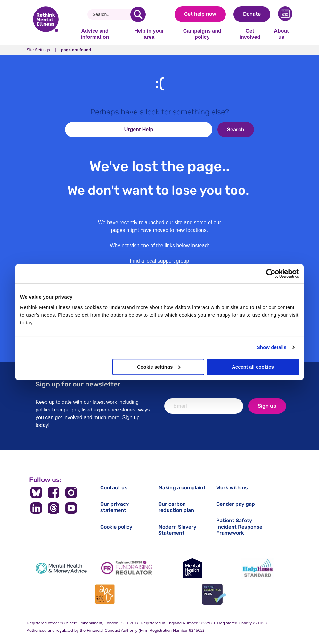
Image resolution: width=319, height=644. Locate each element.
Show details (272, 347)
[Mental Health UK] (192, 568)
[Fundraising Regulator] (127, 568)
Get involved (250, 34)
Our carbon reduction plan (176, 507)
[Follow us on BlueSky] (36, 493)
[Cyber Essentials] (214, 594)
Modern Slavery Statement (177, 530)
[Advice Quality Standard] (105, 594)
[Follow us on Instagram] (71, 493)
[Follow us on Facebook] (54, 493)
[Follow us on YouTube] (71, 508)
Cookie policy (116, 527)
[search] (138, 14)
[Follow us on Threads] (54, 508)
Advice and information (95, 34)
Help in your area (149, 34)
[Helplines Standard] (258, 568)
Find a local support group (160, 261)
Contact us (114, 488)
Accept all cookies (253, 367)
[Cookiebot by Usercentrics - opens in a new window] (271, 274)
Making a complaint (182, 488)
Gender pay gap (236, 504)
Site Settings (38, 50)
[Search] (111, 14)
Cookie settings (159, 367)
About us (281, 34)
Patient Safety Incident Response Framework (239, 526)
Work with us (232, 488)
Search (236, 129)
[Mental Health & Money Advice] (61, 568)
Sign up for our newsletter (78, 384)
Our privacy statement (115, 507)
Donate (252, 14)
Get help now (200, 14)
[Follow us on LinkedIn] (36, 508)
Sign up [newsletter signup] (267, 406)
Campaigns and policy (202, 34)
